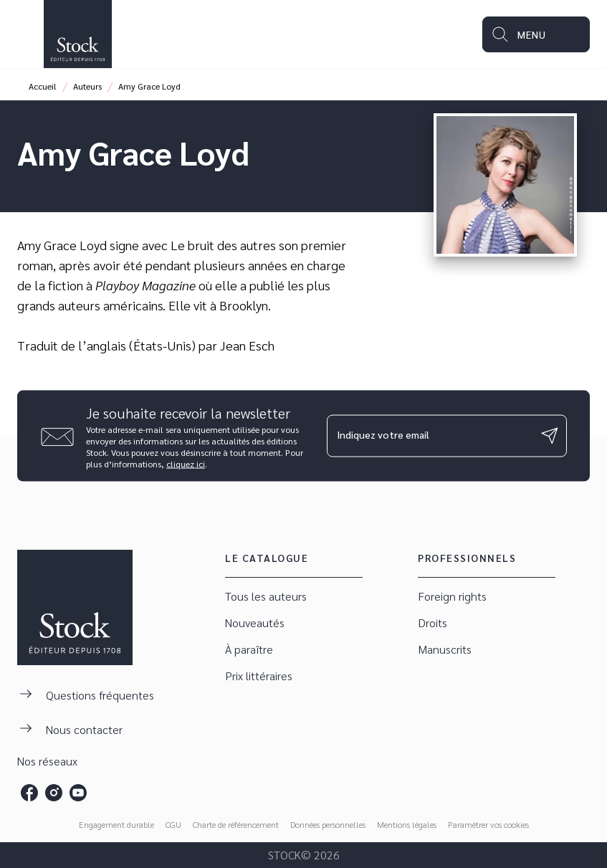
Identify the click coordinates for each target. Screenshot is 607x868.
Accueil (43, 86)
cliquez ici (186, 463)
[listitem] (29, 793)
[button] (294, 597)
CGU (173, 824)
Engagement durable (116, 824)
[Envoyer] (550, 436)
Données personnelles (328, 824)
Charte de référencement (236, 824)
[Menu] (536, 34)
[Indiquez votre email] (429, 436)
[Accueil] (77, 34)
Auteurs (87, 86)
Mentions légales (407, 824)
